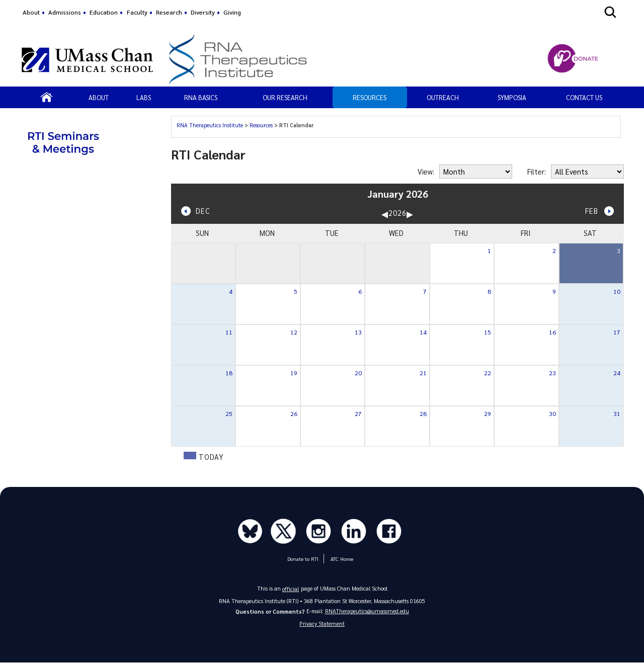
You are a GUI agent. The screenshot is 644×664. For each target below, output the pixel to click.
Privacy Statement (322, 625)
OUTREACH (443, 97)
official (291, 589)
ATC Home (340, 560)
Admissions (65, 12)
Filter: (537, 172)
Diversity (203, 12)
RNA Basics (201, 97)
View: (426, 172)
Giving (232, 12)
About (31, 12)
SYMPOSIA (512, 97)
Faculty (137, 12)
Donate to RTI (303, 560)
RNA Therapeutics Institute (210, 125)
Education (104, 12)
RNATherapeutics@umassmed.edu (367, 611)
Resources (370, 97)
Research (169, 12)
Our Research (285, 97)
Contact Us (584, 97)
